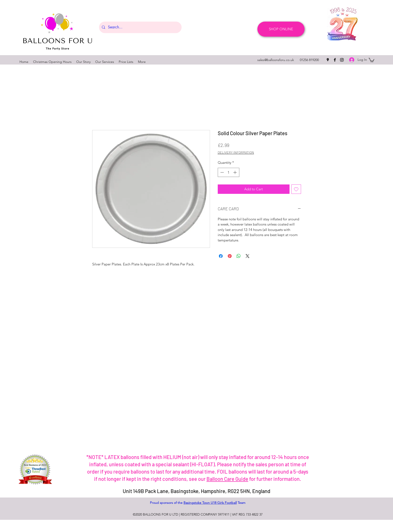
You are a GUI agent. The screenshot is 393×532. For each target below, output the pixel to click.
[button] (371, 60)
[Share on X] (248, 256)
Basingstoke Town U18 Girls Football (210, 503)
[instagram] (342, 60)
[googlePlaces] (328, 60)
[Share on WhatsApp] (239, 256)
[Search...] (140, 27)
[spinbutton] (228, 172)
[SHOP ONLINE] (281, 29)
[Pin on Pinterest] (230, 256)
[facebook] (335, 60)
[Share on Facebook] (221, 256)
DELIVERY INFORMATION (236, 152)
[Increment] (235, 172)
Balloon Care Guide (227, 479)
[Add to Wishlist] (296, 189)
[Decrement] (222, 172)
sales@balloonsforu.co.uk (276, 60)
